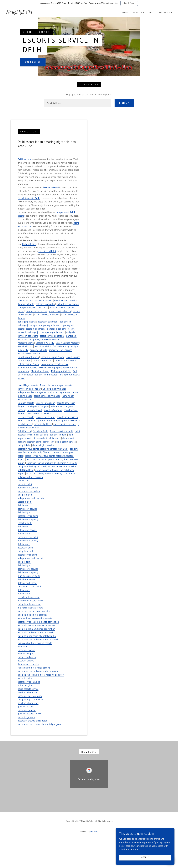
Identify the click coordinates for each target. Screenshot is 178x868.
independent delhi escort (30, 558)
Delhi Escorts (24, 431)
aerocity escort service (29, 353)
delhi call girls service (43, 445)
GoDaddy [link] (94, 831)
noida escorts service (28, 689)
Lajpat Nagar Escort (43, 360)
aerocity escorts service (60, 350)
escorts (24, 159)
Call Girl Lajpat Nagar (28, 364)
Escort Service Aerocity (67, 343)
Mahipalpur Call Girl (61, 371)
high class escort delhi (29, 576)
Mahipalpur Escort (40, 371)
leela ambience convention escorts (35, 618)
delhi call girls (41, 435)
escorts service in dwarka (47, 315)
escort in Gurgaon (53, 410)
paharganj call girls (57, 329)
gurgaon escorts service (30, 714)
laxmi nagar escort (62, 392)
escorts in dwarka (44, 300)
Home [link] (125, 12)
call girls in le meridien (29, 604)
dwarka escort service (36, 311)
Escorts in (51, 187)
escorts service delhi (28, 516)
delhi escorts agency (28, 519)
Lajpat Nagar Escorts (28, 357)
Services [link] (138, 12)
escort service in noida (29, 682)
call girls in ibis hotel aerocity (32, 615)
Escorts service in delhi (62, 431)
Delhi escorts (24, 480)
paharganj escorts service (46, 339)
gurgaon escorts (26, 706)
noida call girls (25, 685)
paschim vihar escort (28, 703)
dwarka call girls (26, 304)
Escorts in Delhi (40, 431)
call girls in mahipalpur (47, 375)
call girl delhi (24, 445)
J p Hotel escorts (26, 417)
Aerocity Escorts (26, 343)
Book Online (33, 62)
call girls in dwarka (45, 304)
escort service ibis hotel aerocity (34, 611)
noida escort (58, 675)
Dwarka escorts (25, 300)
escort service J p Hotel (65, 424)
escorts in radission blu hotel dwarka (36, 632)
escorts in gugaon (27, 710)
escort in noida (25, 678)
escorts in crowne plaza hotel (32, 721)
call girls (29, 244)
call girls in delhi (58, 435)
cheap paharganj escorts (52, 332)
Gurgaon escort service (40, 413)
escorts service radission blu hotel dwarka (39, 639)
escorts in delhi (25, 548)
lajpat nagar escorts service (55, 364)
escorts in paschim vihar (30, 696)
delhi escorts (24, 544)
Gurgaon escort (34, 410)
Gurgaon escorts (26, 403)
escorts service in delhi (29, 491)
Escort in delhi (25, 502)
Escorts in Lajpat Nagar (52, 357)
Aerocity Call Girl (43, 346)
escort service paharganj (52, 336)
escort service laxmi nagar (47, 396)
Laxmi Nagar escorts (28, 385)
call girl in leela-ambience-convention (36, 629)
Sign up (124, 103)
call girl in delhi (25, 495)
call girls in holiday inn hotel (32, 466)
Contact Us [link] (165, 12)
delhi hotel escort (26, 579)
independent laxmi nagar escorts (34, 392)
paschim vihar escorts (29, 692)
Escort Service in (29, 198)
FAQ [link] (151, 12)
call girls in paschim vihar (30, 699)
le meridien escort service (30, 601)
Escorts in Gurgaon (46, 403)
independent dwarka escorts (33, 307)
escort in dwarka (58, 307)
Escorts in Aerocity (45, 343)
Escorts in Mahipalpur (50, 368)
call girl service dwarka (68, 304)
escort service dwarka (60, 311)
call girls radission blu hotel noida (35, 675)
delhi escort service (66, 442)
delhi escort (49, 442)
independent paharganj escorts (46, 325)
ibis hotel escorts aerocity (30, 608)
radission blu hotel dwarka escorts (35, 643)
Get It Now (129, 3)
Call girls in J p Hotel (35, 420)
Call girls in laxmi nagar (54, 389)
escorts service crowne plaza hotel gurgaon (39, 724)
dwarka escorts (25, 646)
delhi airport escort (27, 583)
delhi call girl (24, 565)
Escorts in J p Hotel (46, 417)
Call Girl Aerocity (61, 346)
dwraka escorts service (66, 300)
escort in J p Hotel (43, 424)
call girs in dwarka (27, 657)
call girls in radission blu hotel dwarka (37, 636)
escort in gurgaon (27, 717)
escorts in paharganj (48, 322)
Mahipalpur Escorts (27, 368)
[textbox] (78, 103)
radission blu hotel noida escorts (34, 668)
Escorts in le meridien (29, 597)
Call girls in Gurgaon (38, 406)
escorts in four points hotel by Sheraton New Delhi (43, 449)
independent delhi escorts (47, 438)
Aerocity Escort (25, 346)
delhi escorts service (28, 488)
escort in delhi (34, 442)
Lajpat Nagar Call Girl (65, 360)
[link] (19, 13)
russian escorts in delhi (29, 586)
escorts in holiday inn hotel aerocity (44, 473)
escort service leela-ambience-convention (38, 622)
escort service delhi (27, 555)
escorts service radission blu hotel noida (38, 671)
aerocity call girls (38, 350)
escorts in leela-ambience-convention (36, 625)
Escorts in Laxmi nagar (52, 385)
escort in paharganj (35, 329)
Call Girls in (47, 251)
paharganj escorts (27, 322)
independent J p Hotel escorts (62, 420)
